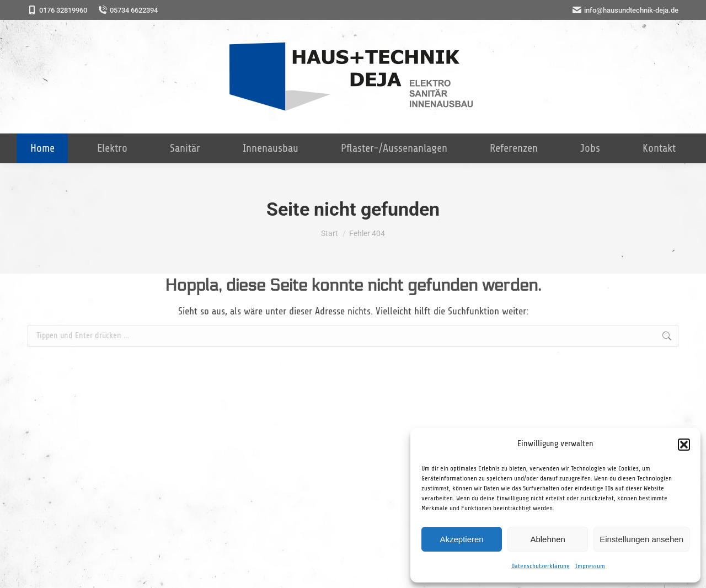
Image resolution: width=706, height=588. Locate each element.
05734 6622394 (128, 10)
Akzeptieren (461, 539)
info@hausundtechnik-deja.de (625, 10)
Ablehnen (547, 539)
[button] (684, 445)
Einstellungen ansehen (641, 539)
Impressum (590, 566)
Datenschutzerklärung (541, 566)
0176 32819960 (57, 10)
